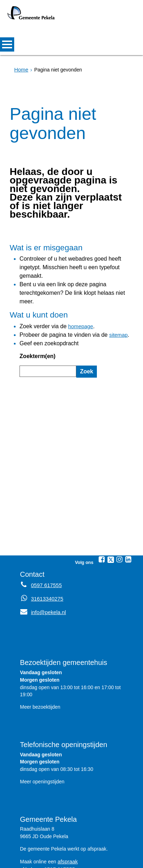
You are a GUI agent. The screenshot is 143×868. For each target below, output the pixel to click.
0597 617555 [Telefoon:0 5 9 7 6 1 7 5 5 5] (45, 539)
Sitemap (27, 859)
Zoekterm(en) (35, 316)
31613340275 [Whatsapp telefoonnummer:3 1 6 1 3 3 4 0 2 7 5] (46, 553)
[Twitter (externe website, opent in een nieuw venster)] (111, 514)
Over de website (109, 859)
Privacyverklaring (64, 859)
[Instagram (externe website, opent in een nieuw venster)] (120, 513)
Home (21, 70)
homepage (73, 290)
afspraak (67, 815)
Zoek (86, 330)
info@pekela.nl (42, 566)
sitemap (106, 298)
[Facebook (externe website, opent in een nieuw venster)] (102, 513)
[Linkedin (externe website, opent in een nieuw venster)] (128, 513)
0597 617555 (58, 822)
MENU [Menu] (7, 44)
